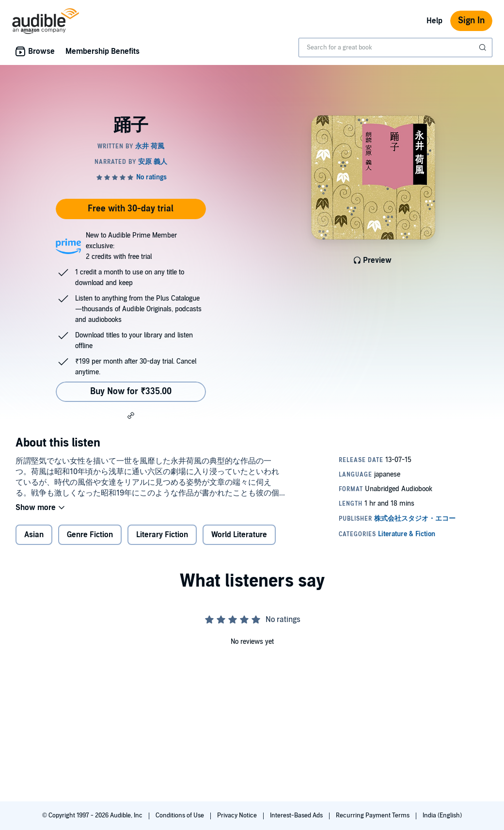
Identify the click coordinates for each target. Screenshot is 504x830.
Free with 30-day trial (131, 209)
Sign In (471, 21)
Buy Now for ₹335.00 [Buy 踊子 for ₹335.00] (131, 391)
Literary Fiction (162, 535)
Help (434, 21)
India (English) (442, 815)
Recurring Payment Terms (373, 815)
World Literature (239, 535)
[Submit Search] (484, 48)
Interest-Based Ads (297, 815)
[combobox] (395, 48)
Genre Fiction (90, 535)
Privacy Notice (238, 815)
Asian (34, 535)
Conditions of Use (181, 815)
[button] (131, 415)
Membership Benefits (102, 51)
